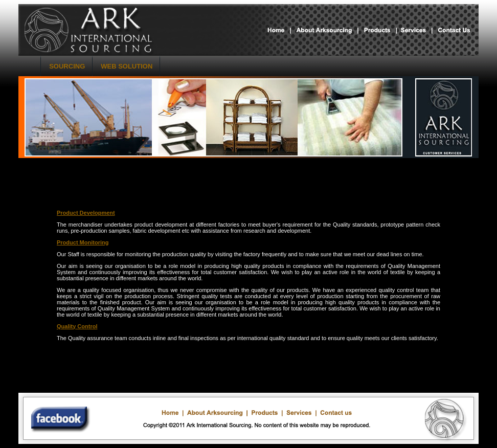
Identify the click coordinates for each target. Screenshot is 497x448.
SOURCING (67, 66)
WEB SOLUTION (127, 66)
